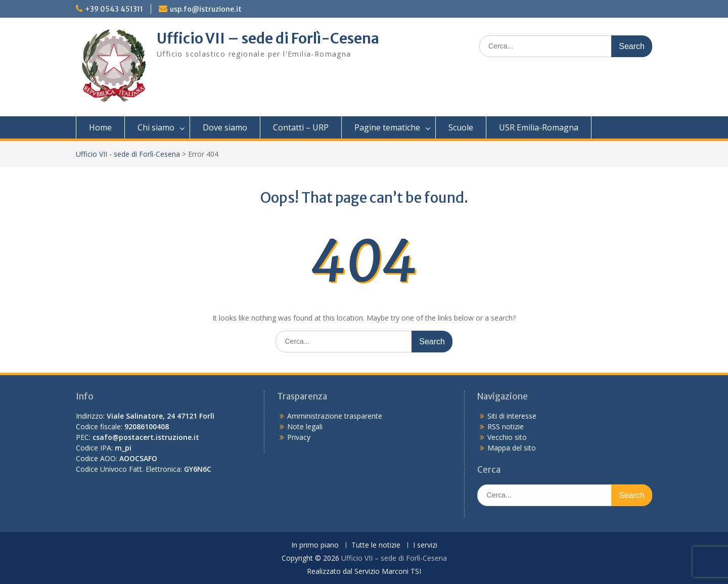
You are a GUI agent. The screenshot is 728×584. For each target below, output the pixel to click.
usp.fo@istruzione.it (206, 9)
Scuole (461, 127)
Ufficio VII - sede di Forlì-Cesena (128, 154)
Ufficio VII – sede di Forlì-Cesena (268, 38)
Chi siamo (156, 127)
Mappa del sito (512, 448)
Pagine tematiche (387, 127)
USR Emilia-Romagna (539, 127)
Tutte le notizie (376, 545)
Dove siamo (225, 127)
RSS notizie (506, 426)
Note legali (305, 426)
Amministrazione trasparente (335, 416)
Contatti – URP (301, 127)
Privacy (299, 437)
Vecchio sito (507, 437)
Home (100, 127)
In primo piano (315, 545)
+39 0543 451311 (114, 9)
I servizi (425, 545)
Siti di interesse (512, 416)
